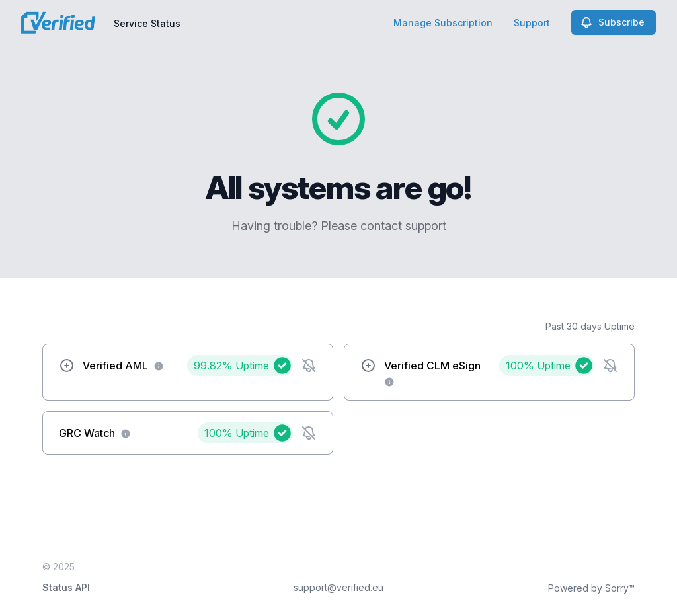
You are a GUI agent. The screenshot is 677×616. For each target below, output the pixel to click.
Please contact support (383, 226)
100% (538, 366)
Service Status (147, 23)
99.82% (231, 366)
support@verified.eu (338, 587)
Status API (66, 587)
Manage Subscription (443, 23)
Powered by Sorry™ (591, 588)
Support (532, 23)
